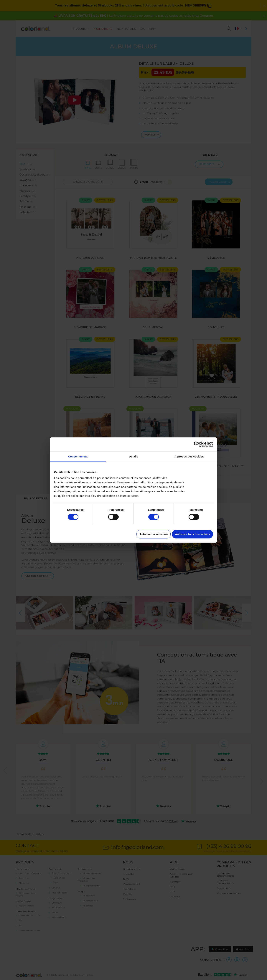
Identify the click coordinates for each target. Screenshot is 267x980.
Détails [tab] (133, 456)
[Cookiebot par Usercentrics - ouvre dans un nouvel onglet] (197, 444)
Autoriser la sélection (154, 534)
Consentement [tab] (78, 456)
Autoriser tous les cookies (192, 534)
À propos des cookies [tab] (189, 456)
